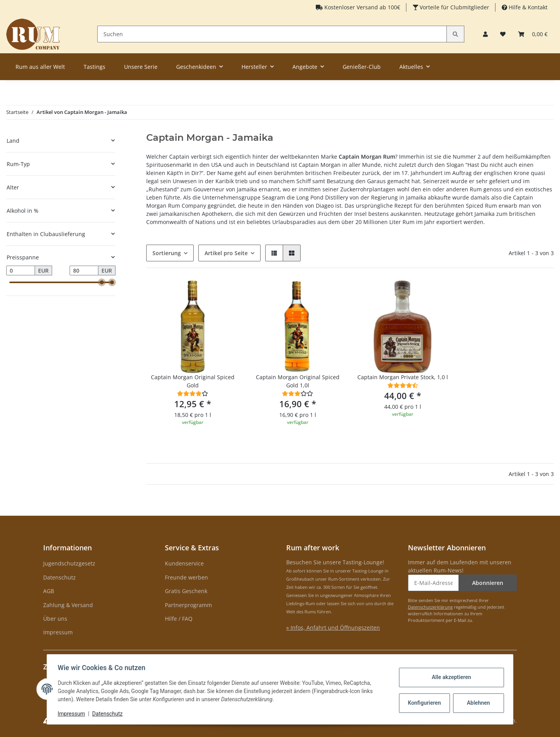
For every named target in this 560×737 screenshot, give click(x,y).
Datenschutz (59, 577)
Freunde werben (186, 577)
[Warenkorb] (533, 34)
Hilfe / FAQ (179, 619)
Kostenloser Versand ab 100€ (361, 7)
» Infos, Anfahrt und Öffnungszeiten (333, 628)
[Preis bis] (84, 271)
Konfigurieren (423, 703)
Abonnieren (488, 583)
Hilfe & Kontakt (527, 7)
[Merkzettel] (503, 34)
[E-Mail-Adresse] (434, 583)
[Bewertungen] (192, 393)
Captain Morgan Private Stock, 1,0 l (403, 377)
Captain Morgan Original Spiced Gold (193, 381)
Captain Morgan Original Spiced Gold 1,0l (298, 381)
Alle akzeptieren (449, 677)
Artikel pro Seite (226, 253)
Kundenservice (184, 563)
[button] (485, 34)
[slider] (102, 282)
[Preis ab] (21, 271)
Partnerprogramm (188, 605)
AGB (49, 591)
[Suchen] (272, 34)
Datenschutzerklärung (430, 607)
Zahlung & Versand (68, 605)
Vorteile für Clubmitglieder (454, 7)
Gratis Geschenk (186, 591)
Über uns (55, 619)
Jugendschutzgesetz (69, 563)
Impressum (58, 632)
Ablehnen (477, 703)
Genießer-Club (362, 67)
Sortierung (167, 253)
